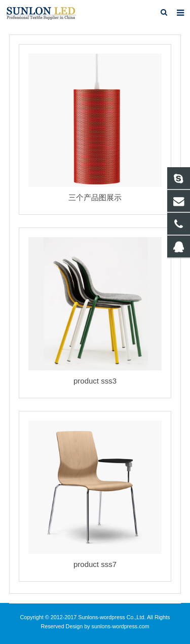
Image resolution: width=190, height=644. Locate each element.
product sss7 (95, 564)
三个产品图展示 (95, 197)
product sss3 (95, 381)
